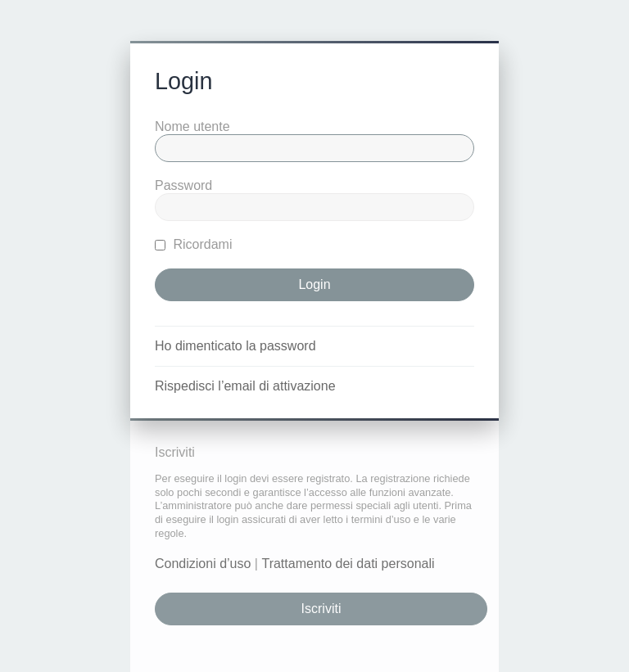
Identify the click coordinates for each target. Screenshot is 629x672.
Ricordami (193, 244)
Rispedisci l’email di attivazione (245, 386)
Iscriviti (321, 609)
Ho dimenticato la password (235, 346)
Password (183, 185)
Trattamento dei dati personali (348, 564)
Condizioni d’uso (203, 564)
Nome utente (192, 126)
